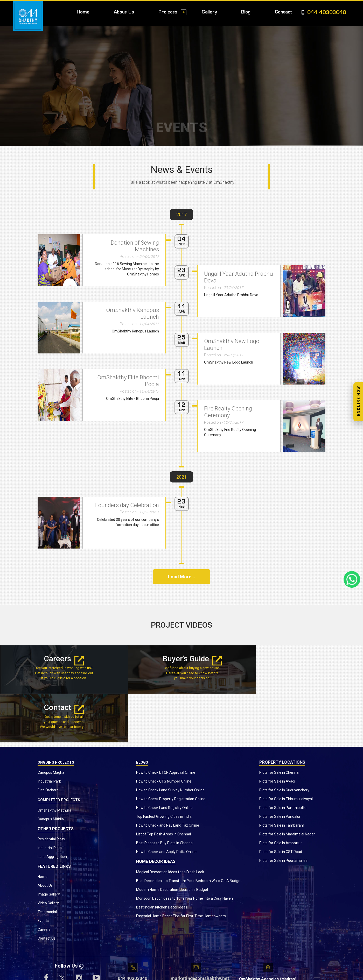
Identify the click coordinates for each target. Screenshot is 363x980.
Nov (181, 507)
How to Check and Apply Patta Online (166, 804)
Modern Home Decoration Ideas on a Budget (172, 841)
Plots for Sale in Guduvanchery (284, 742)
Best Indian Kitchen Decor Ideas (162, 859)
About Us (124, 12)
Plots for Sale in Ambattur (281, 795)
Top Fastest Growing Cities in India (164, 768)
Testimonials (48, 863)
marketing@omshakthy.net (196, 930)
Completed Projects (59, 752)
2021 (181, 477)
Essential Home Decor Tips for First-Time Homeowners (181, 868)
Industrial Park (49, 733)
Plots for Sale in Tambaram (282, 777)
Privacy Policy (227, 973)
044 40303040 (324, 13)
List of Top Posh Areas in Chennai (163, 786)
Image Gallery (49, 846)
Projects (168, 12)
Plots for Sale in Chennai (279, 724)
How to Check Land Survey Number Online (170, 742)
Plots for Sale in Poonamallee (283, 812)
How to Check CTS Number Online (164, 733)
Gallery (209, 12)
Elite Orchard (48, 742)
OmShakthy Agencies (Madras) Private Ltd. (268, 933)
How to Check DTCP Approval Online (166, 724)
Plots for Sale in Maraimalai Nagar (287, 786)
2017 (181, 214)
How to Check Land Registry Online (164, 759)
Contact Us (47, 890)
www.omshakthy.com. (167, 973)
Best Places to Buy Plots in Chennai (165, 795)
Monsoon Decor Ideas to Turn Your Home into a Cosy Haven (184, 850)
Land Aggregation (52, 808)
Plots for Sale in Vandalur (280, 768)
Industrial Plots (50, 799)
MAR (181, 343)
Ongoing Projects (56, 714)
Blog (246, 12)
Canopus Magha (51, 724)
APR (182, 312)
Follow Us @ (69, 917)
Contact (284, 12)
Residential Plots (51, 791)
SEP (182, 244)
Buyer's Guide (181, 659)
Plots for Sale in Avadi (277, 733)
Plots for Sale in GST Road (281, 804)
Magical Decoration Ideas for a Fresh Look (170, 823)
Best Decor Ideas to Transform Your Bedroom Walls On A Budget (189, 832)
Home (83, 12)
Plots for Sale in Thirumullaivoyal (286, 751)
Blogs (142, 714)
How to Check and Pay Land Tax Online (168, 777)
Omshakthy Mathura (54, 762)
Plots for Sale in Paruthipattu (283, 759)
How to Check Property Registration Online (171, 751)
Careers (60, 659)
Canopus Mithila (51, 771)
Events (43, 872)
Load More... (182, 577)
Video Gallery (48, 855)
